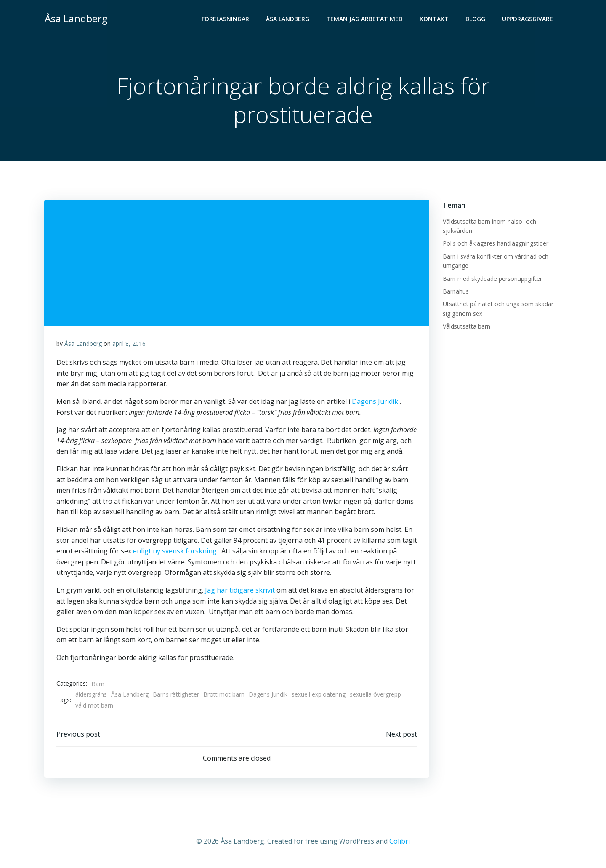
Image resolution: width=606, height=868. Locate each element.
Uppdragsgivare (528, 19)
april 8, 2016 (129, 345)
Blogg (476, 19)
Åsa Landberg (288, 19)
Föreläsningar (226, 19)
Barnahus (455, 292)
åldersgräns (91, 696)
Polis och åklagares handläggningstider (495, 244)
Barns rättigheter (176, 696)
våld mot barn (94, 706)
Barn (98, 685)
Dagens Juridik (375, 403)
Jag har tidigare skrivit (240, 591)
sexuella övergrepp (375, 696)
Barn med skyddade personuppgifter (492, 279)
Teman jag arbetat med (365, 19)
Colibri (400, 843)
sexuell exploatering (319, 696)
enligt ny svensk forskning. (192, 553)
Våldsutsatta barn (466, 327)
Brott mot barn (224, 696)
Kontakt (435, 19)
